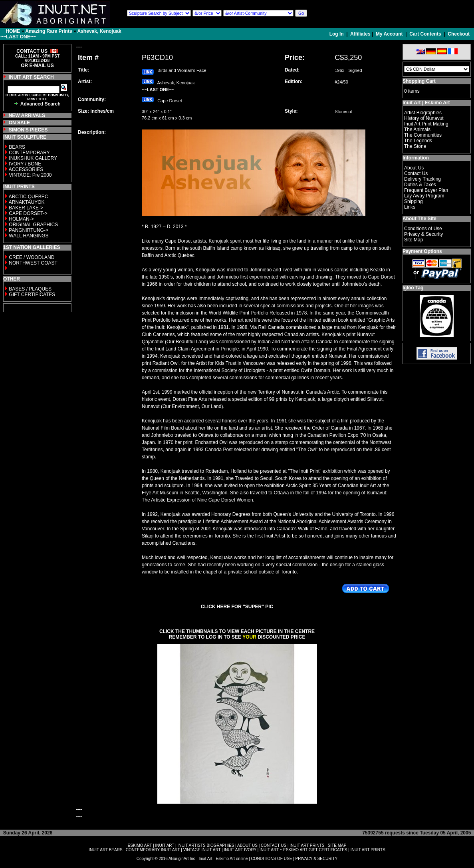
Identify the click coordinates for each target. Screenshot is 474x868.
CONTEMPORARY (29, 153)
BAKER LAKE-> (26, 208)
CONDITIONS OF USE (272, 859)
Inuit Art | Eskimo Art (426, 103)
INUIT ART (165, 845)
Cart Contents (425, 34)
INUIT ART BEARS (105, 850)
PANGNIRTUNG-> (29, 230)
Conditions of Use (423, 229)
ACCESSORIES (26, 169)
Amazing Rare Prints (49, 31)
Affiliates (360, 34)
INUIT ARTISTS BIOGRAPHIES (206, 845)
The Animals (417, 129)
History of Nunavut (424, 118)
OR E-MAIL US (37, 66)
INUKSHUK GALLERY (33, 158)
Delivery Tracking (422, 179)
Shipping (414, 201)
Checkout (459, 34)
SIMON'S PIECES (28, 130)
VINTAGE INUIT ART (202, 850)
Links (410, 207)
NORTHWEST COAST (33, 263)
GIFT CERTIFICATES (32, 295)
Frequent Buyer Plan (426, 190)
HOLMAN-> (21, 219)
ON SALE (19, 123)
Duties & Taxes (420, 185)
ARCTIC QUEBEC (29, 197)
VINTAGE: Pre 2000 (30, 175)
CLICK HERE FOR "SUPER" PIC (237, 607)
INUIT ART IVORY (240, 850)
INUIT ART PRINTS (307, 845)
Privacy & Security (423, 234)
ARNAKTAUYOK (27, 202)
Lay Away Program (424, 196)
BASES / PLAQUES (30, 289)
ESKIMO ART (140, 845)
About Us (414, 168)
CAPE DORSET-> (28, 213)
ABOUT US (247, 845)
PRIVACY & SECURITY (316, 859)
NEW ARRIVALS (27, 115)
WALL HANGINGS (29, 236)
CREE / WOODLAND (31, 257)
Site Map (414, 240)
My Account (389, 34)
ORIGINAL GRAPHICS (33, 225)
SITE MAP (337, 845)
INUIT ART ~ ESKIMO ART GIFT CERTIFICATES (303, 850)
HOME (13, 31)
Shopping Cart (419, 81)
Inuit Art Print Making (426, 124)
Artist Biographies (423, 113)
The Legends (418, 141)
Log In (337, 34)
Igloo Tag (413, 288)
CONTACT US (274, 845)
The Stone (415, 146)
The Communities (423, 135)
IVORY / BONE (25, 164)
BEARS (17, 147)
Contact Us (416, 173)
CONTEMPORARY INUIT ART (153, 850)
